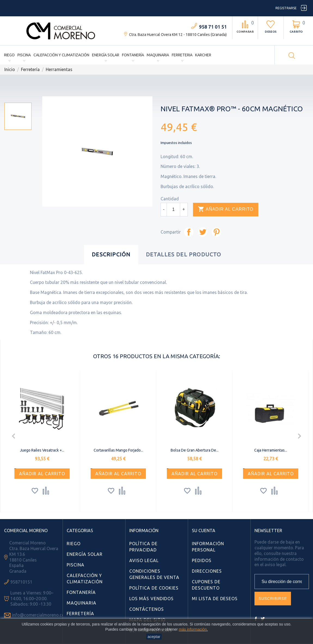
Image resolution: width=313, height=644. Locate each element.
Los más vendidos (151, 599)
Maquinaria (158, 55)
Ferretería (80, 614)
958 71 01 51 (213, 27)
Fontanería (133, 55)
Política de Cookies (154, 588)
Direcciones (207, 571)
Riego (9, 55)
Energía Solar (106, 55)
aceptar (154, 637)
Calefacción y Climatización (61, 55)
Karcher (203, 55)
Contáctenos (147, 609)
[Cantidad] (173, 210)
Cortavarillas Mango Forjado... (118, 450)
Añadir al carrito (226, 209)
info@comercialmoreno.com (40, 615)
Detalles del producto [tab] (184, 254)
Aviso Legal (144, 560)
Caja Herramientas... (271, 450)
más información (193, 629)
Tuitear (203, 232)
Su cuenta (204, 530)
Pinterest (217, 232)
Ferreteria (182, 55)
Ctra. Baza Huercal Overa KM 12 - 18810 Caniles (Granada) (178, 35)
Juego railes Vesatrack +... (42, 450)
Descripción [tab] (111, 254)
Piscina (24, 55)
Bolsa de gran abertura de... (195, 450)
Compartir (189, 232)
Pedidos (202, 560)
